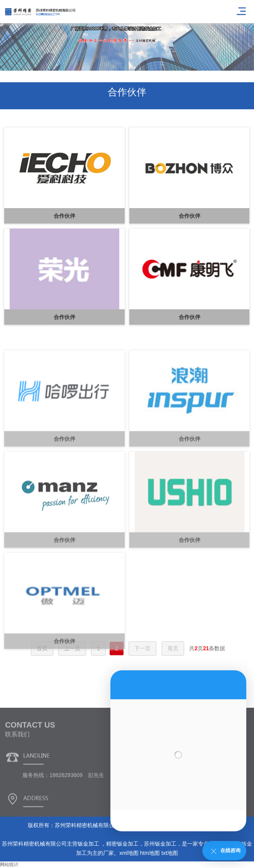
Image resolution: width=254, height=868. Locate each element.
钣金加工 (89, 844)
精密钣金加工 (122, 844)
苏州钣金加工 (160, 844)
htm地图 (150, 853)
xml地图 (129, 853)
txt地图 (170, 853)
